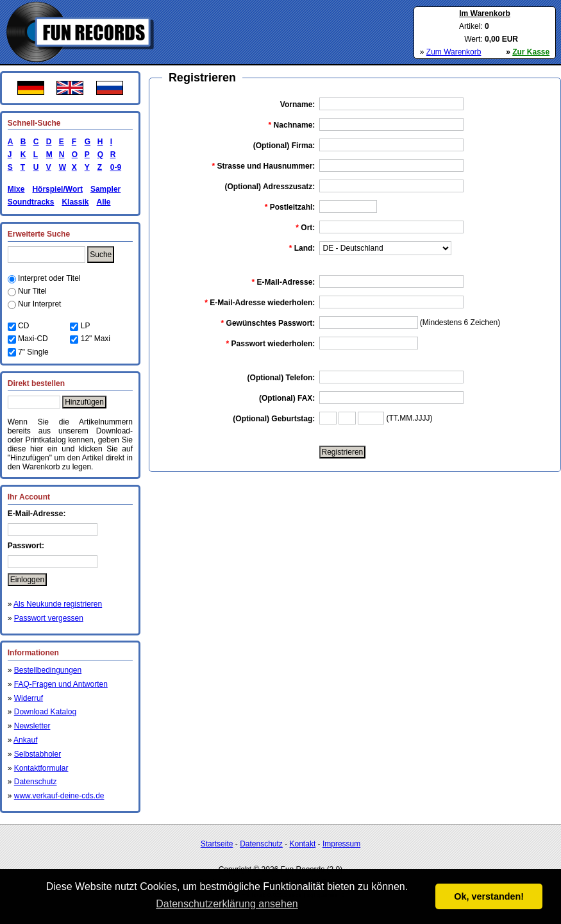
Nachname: (292, 125)
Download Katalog (45, 712)
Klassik (75, 202)
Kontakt (303, 844)
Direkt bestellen (36, 383)
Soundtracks (31, 202)
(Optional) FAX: (287, 398)
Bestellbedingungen (48, 670)
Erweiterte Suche (39, 234)
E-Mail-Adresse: (37, 514)
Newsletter (32, 726)
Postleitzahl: (290, 207)
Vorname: (297, 105)
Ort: (305, 228)
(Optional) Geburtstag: (274, 419)
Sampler (105, 189)
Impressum (341, 844)
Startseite (217, 844)
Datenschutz (36, 782)
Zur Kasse (531, 52)
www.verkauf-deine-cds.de (59, 796)
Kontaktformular (41, 768)
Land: (302, 248)
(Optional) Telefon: (281, 378)
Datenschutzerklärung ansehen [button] (227, 904)
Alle (103, 202)
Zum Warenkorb (454, 52)
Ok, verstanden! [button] (489, 896)
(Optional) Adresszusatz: (270, 187)
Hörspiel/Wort (57, 189)
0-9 (113, 167)
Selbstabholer (38, 754)
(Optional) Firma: (284, 146)
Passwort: (26, 546)
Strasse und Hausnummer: (264, 166)
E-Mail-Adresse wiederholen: (260, 303)
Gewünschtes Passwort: (268, 323)
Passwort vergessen (49, 618)
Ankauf (25, 740)
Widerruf (29, 698)
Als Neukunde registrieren (58, 604)
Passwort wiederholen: (271, 344)
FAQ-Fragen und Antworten (61, 684)
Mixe (16, 189)
